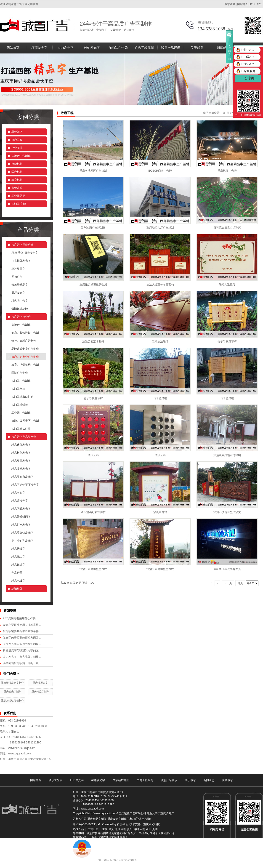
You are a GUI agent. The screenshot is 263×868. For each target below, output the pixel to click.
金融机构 (17, 164)
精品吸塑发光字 (21, 469)
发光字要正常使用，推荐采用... (22, 625)
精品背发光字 (20, 501)
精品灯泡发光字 (21, 525)
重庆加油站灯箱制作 (12, 700)
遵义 (111, 829)
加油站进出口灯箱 (22, 397)
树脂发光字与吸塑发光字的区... (22, 650)
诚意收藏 (230, 4)
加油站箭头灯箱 (21, 429)
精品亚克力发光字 (22, 477)
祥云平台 (122, 824)
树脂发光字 (98, 780)
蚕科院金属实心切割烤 (227, 228)
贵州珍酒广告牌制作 (93, 228)
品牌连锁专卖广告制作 (25, 349)
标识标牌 (17, 589)
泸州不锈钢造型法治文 (227, 512)
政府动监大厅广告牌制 (160, 228)
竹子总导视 (160, 398)
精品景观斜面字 (21, 517)
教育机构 (17, 180)
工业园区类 (18, 196)
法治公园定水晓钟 (93, 341)
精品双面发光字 (21, 461)
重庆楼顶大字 (40, 683)
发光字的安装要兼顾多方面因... (22, 638)
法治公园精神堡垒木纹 (93, 569)
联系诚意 (227, 780)
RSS (253, 4)
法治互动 (93, 455)
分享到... (251, 78)
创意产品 (17, 573)
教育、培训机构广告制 (25, 365)
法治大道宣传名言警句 (160, 285)
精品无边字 (18, 557)
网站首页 (13, 48)
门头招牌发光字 (21, 261)
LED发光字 (65, 48)
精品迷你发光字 (21, 445)
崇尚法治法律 (160, 341)
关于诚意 (197, 48)
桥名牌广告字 (20, 301)
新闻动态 (223, 48)
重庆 (105, 829)
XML (260, 4)
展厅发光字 (18, 293)
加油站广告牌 (118, 48)
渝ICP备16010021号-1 (87, 824)
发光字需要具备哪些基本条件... (22, 631)
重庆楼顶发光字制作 (12, 683)
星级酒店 (17, 132)
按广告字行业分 (21, 317)
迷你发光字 (92, 48)
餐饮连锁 (17, 188)
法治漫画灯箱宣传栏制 (227, 455)
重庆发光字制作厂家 (120, 819)
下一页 (228, 583)
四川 (149, 829)
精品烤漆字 (18, 549)
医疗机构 (17, 172)
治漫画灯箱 (160, 512)
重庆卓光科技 (151, 824)
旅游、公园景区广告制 (25, 421)
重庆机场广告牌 (227, 171)
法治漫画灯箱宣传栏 (93, 512)
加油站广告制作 (21, 381)
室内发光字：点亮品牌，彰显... (22, 657)
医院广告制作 (20, 373)
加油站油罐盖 (20, 405)
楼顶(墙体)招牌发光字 (25, 253)
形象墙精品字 (20, 285)
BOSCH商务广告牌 (160, 171)
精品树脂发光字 (21, 453)
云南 (142, 829)
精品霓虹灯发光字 (22, 533)
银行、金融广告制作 (24, 341)
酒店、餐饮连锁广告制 (25, 333)
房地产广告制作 (21, 156)
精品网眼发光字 (21, 509)
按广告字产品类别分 (24, 437)
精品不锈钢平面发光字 (25, 485)
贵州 (155, 829)
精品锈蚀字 (18, 565)
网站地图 (243, 4)
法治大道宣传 (227, 285)
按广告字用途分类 (22, 245)
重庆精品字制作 (40, 692)
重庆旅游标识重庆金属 (93, 285)
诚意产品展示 (171, 48)
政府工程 (17, 140)
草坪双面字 (18, 269)
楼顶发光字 (39, 48)
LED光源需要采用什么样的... (20, 618)
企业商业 (17, 148)
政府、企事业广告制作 (25, 357)
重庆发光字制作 (12, 692)
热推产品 (78, 829)
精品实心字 (18, 493)
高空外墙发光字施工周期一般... (22, 663)
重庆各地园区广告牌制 (93, 171)
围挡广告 (17, 277)
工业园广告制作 (21, 413)
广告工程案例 (144, 48)
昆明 (136, 829)
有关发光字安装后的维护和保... (22, 644)
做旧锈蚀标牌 (20, 309)
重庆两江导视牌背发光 (227, 569)
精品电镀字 (18, 581)
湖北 (124, 829)
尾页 (240, 583)
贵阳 (130, 829)
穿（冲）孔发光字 (22, 541)
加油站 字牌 (19, 204)
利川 (117, 829)
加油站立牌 (18, 389)
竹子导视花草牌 (227, 341)
